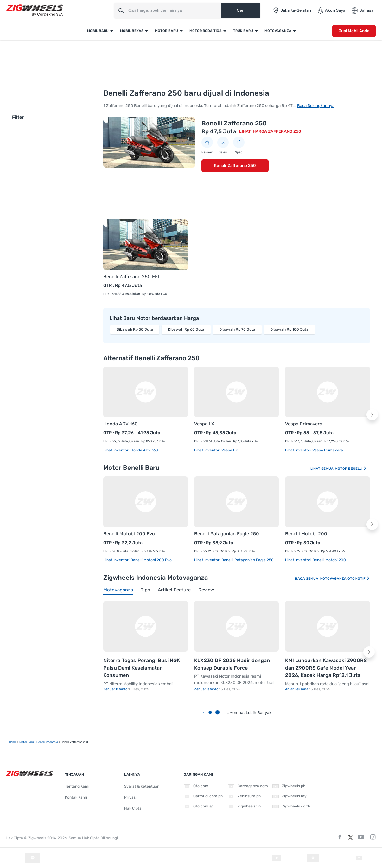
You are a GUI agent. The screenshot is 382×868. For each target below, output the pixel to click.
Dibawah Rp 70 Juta (237, 329)
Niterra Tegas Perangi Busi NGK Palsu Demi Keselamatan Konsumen (142, 668)
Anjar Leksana (297, 689)
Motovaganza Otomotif (345, 579)
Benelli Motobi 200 (306, 534)
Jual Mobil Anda (354, 31)
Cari (240, 10)
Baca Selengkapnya (316, 106)
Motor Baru (166, 31)
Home (13, 742)
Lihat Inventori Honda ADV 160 (131, 450)
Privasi (130, 797)
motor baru (26, 742)
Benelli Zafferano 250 (234, 123)
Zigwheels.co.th (291, 806)
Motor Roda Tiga (206, 31)
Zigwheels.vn (244, 806)
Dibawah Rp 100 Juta (289, 329)
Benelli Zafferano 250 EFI (131, 277)
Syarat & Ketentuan (142, 786)
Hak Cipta (133, 808)
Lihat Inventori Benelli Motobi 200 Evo (137, 560)
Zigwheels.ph (289, 786)
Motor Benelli (351, 469)
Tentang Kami (77, 786)
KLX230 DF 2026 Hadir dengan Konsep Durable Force (232, 664)
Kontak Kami (76, 797)
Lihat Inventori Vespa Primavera (314, 450)
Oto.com (196, 786)
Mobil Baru (98, 31)
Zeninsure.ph (244, 796)
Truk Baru (243, 31)
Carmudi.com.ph (203, 796)
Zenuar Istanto (116, 689)
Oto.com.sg (199, 806)
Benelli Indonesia (47, 742)
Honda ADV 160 (121, 424)
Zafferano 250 (242, 166)
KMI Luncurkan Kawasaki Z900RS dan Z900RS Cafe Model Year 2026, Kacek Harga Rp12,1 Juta (326, 668)
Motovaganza (278, 31)
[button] (372, 415)
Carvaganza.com (248, 786)
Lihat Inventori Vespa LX (216, 450)
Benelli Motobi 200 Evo (129, 534)
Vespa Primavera (304, 424)
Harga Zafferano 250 (277, 131)
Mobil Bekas (132, 31)
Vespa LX (204, 424)
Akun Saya (331, 10)
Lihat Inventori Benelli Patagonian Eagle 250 (234, 560)
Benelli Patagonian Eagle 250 (227, 534)
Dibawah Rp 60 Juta (186, 329)
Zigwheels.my (290, 796)
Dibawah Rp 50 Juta (135, 329)
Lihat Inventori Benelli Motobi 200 (315, 560)
